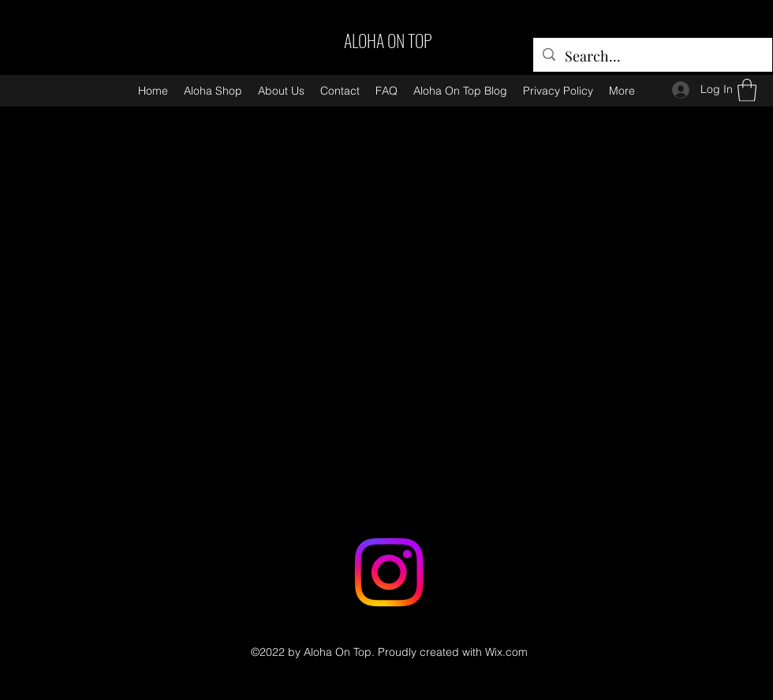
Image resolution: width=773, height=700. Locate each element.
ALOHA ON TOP (388, 40)
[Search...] (652, 57)
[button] (747, 90)
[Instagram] (389, 572)
